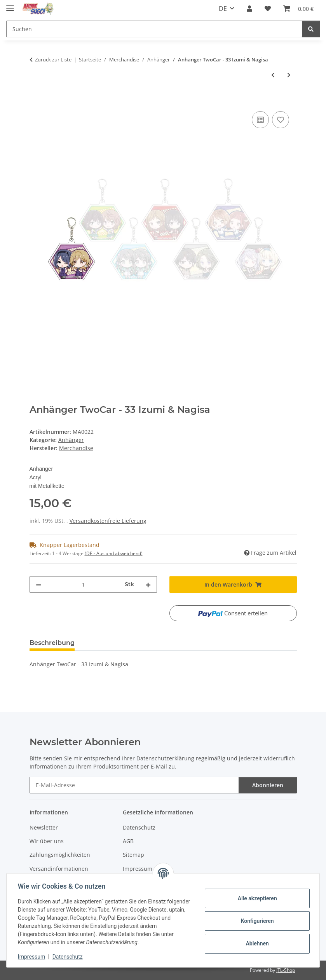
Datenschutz (69, 957)
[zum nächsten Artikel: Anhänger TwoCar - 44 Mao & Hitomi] (289, 75)
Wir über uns (47, 841)
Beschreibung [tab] (52, 643)
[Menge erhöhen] (148, 584)
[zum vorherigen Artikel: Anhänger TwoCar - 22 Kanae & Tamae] (273, 75)
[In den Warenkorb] (36, 101)
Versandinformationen (59, 869)
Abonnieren (268, 785)
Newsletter (44, 827)
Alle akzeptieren (256, 898)
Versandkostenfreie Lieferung (108, 521)
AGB (128, 841)
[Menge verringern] (38, 584)
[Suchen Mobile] (154, 29)
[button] (249, 9)
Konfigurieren (256, 921)
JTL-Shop (286, 970)
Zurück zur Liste (53, 59)
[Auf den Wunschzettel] (281, 120)
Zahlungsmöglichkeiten (60, 855)
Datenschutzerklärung (165, 758)
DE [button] (223, 9)
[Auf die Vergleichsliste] (260, 120)
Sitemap (133, 855)
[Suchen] (311, 29)
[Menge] (83, 584)
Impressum (33, 957)
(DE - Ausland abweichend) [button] (114, 553)
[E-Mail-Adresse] (134, 785)
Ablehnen (256, 943)
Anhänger (71, 440)
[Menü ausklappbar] (10, 5)
